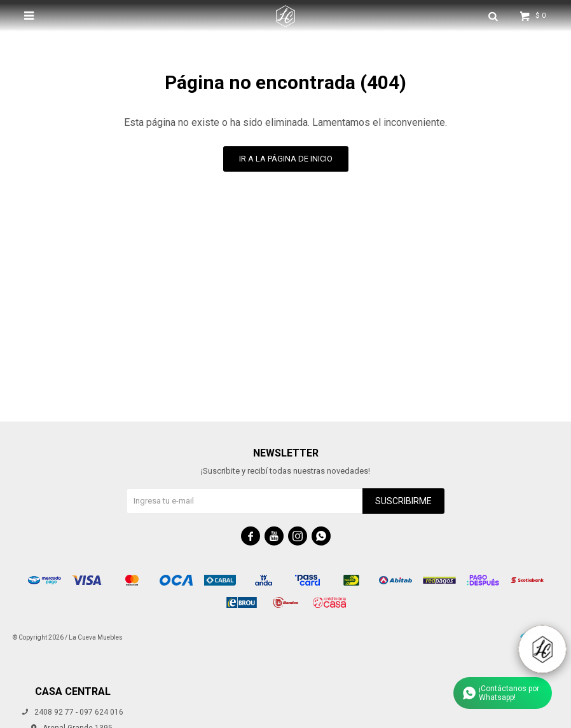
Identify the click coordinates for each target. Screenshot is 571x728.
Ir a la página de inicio (286, 159)
